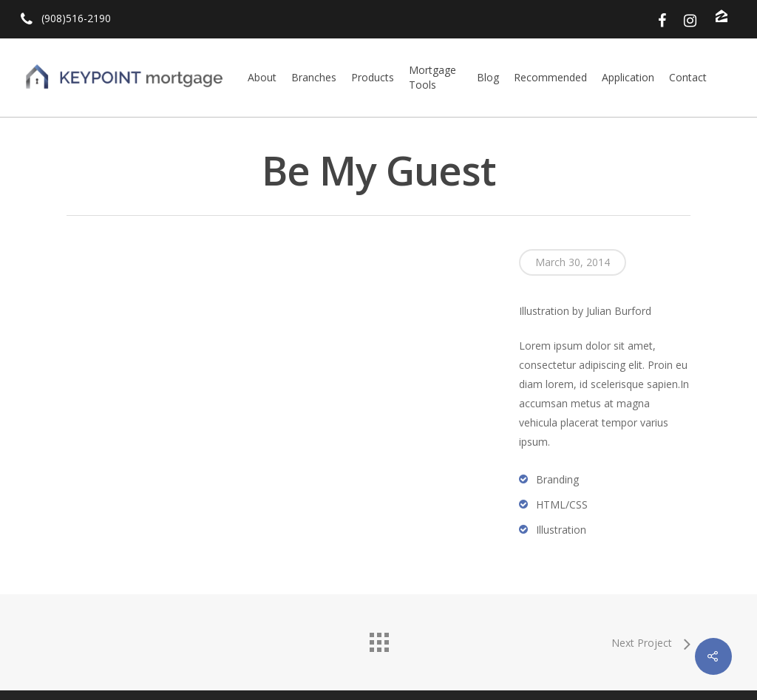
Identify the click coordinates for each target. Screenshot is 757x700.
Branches (314, 77)
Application (628, 77)
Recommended (550, 77)
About (262, 77)
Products (373, 77)
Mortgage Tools (432, 77)
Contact (688, 77)
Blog (488, 77)
